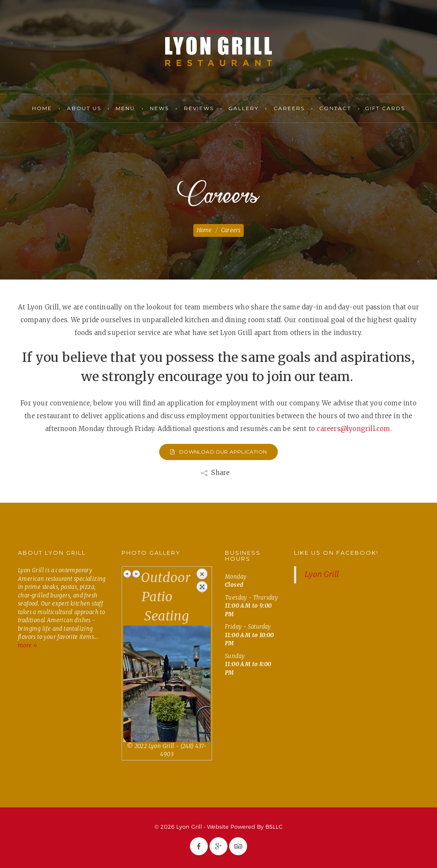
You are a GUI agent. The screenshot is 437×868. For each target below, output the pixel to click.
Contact (335, 108)
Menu (125, 108)
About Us (84, 108)
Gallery (243, 108)
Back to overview (202, 581)
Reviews (199, 108)
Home (42, 108)
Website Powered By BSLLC (245, 827)
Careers (289, 108)
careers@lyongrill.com (353, 429)
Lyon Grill (218, 48)
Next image (136, 574)
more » (28, 645)
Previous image (128, 574)
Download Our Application (218, 452)
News (159, 108)
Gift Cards (385, 108)
